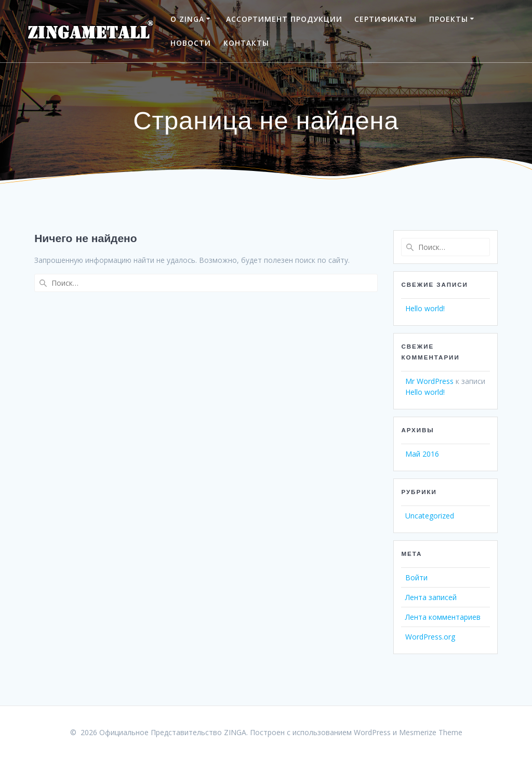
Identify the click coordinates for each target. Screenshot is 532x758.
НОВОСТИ (191, 43)
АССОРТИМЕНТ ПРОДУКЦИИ (284, 19)
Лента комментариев (443, 617)
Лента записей (431, 597)
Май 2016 (422, 454)
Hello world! (425, 308)
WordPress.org (430, 637)
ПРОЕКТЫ (449, 19)
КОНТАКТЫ (246, 43)
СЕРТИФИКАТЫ (385, 19)
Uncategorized (430, 516)
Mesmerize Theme (431, 732)
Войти (416, 577)
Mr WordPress (429, 381)
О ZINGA (187, 19)
